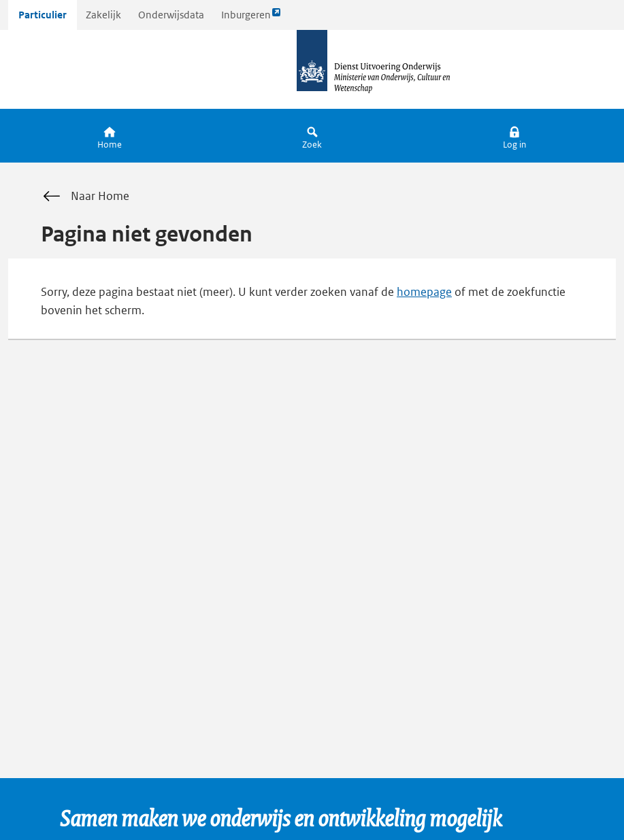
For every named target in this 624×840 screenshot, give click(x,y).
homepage (424, 292)
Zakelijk (103, 15)
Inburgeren (251, 18)
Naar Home (85, 197)
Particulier (43, 15)
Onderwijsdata (171, 15)
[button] (514, 136)
